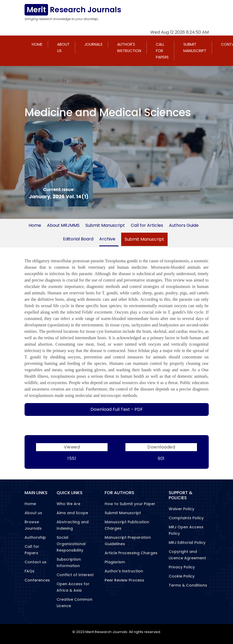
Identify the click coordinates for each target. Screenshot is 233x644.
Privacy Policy (182, 567)
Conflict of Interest (75, 575)
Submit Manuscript (195, 48)
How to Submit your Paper (130, 504)
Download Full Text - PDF (117, 409)
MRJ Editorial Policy (187, 542)
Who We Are (68, 504)
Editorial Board (78, 239)
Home (37, 44)
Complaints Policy (186, 518)
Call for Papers (162, 51)
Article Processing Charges (131, 553)
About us (63, 48)
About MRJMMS (63, 225)
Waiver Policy (181, 509)
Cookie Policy (182, 576)
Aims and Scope (72, 513)
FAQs (29, 571)
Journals (93, 44)
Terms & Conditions (188, 585)
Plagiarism (115, 562)
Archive (107, 239)
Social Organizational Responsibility (71, 544)
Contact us (35, 562)
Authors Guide (184, 225)
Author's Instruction (129, 48)
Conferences (37, 580)
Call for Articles (147, 225)
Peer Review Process (124, 580)
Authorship (35, 537)
